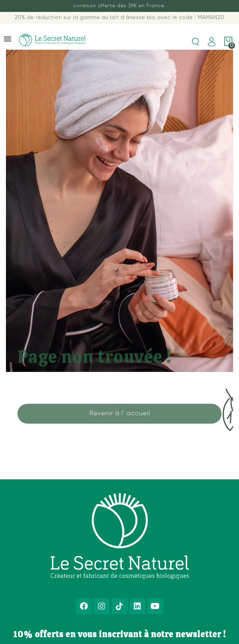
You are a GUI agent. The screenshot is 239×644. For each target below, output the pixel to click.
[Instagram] (102, 606)
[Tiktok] (119, 606)
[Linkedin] (137, 606)
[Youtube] (155, 606)
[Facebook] (84, 606)
